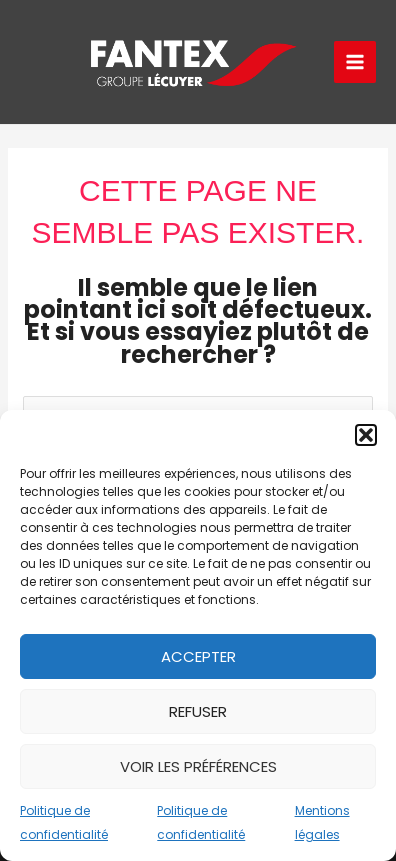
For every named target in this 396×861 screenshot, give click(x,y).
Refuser (198, 711)
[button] (366, 435)
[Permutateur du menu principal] (355, 62)
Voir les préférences (198, 766)
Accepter (198, 656)
